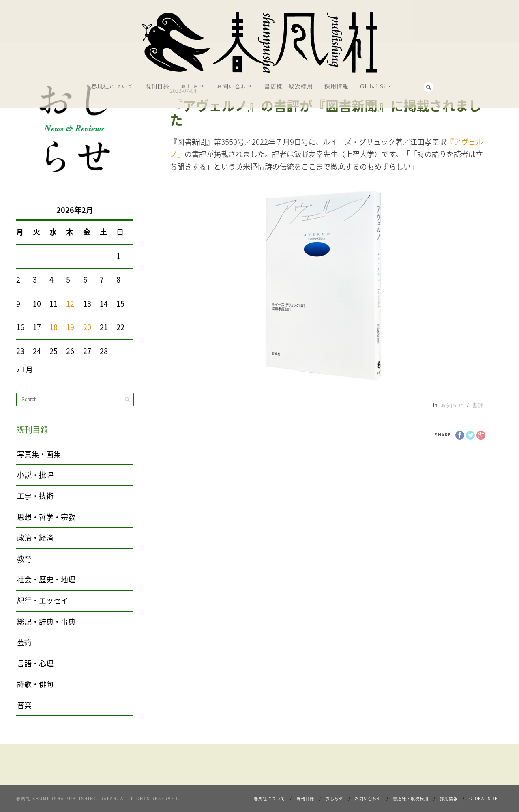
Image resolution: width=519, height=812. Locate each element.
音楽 (24, 705)
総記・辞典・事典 (46, 622)
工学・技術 (35, 496)
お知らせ (452, 405)
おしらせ (193, 86)
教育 (24, 559)
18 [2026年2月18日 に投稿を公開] (54, 327)
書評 (478, 405)
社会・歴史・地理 (46, 579)
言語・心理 (35, 663)
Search (429, 87)
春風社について (113, 86)
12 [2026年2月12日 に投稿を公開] (70, 304)
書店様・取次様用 (289, 86)
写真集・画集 (39, 454)
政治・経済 (35, 538)
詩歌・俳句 (35, 684)
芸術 (24, 642)
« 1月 (25, 369)
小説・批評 (35, 475)
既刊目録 (157, 86)
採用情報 (337, 86)
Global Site (375, 86)
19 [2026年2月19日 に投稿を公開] (70, 327)
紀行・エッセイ (43, 600)
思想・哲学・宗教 (46, 517)
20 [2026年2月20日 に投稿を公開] (87, 327)
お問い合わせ (235, 86)
